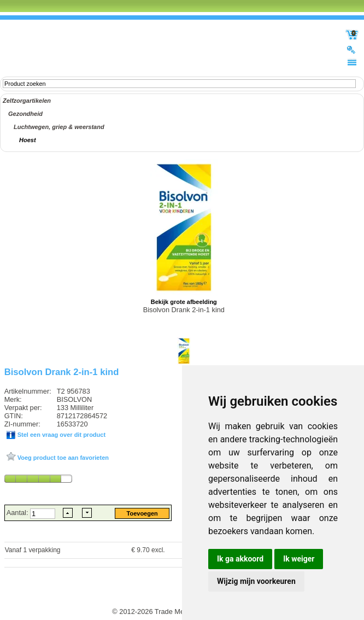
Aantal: (18, 513)
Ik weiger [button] (299, 559)
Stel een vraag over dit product (61, 435)
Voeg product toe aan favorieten (62, 458)
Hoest (28, 140)
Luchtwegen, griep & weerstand (59, 127)
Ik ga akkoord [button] (240, 559)
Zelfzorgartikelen (27, 101)
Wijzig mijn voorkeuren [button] (256, 581)
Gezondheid (25, 114)
